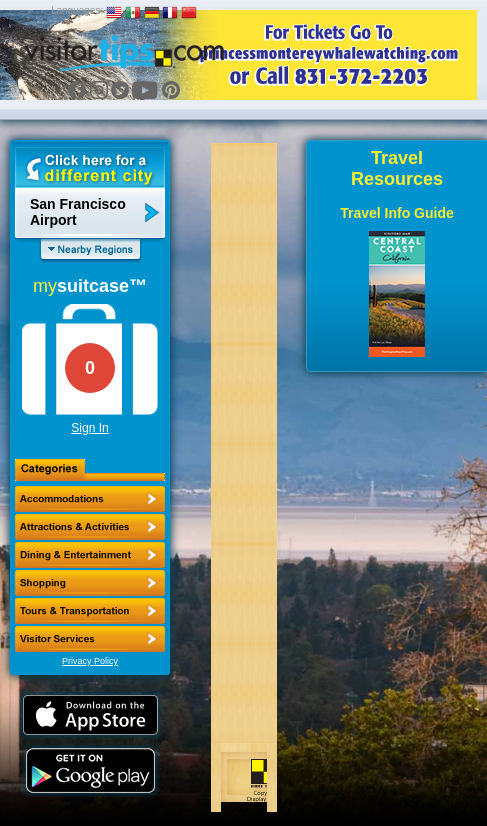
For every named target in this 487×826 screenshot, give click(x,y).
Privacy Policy (90, 661)
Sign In (89, 428)
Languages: (77, 10)
